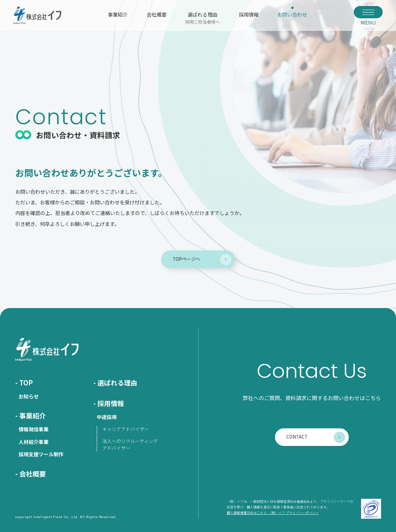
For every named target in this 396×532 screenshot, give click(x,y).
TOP (26, 383)
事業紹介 (118, 14)
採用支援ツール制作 (41, 454)
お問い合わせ (292, 14)
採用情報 (249, 14)
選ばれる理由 (202, 18)
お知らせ (29, 396)
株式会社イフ (37, 15)
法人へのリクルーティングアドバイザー (130, 444)
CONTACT (297, 437)
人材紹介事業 (34, 442)
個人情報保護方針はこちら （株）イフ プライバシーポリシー (273, 513)
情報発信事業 (34, 429)
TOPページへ (187, 259)
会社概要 (157, 14)
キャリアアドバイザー (126, 429)
